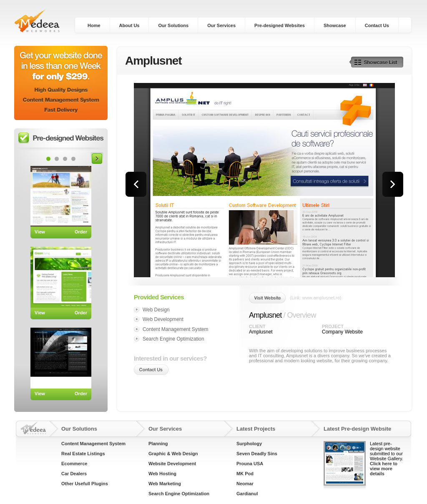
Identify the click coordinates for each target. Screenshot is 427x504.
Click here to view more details (384, 469)
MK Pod (245, 474)
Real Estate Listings (83, 454)
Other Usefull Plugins (85, 484)
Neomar (245, 484)
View (40, 232)
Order (81, 232)
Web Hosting (162, 474)
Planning (158, 444)
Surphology (249, 444)
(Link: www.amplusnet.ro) (316, 298)
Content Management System (93, 444)
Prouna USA (250, 464)
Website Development (172, 464)
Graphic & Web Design (173, 454)
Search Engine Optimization (179, 494)
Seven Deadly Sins (257, 454)
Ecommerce (74, 464)
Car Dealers (74, 474)
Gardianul (247, 494)
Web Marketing (165, 484)
